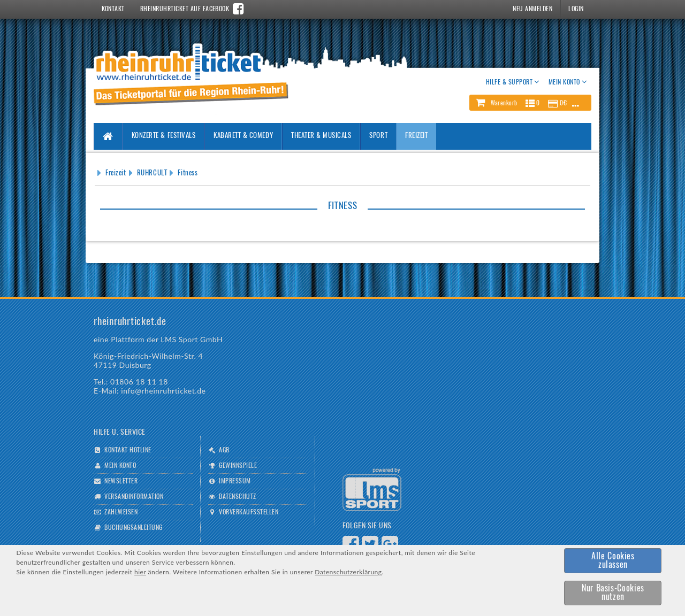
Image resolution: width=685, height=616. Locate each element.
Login (576, 9)
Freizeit (416, 136)
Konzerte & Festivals (163, 136)
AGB (224, 450)
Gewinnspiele (238, 466)
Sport (378, 136)
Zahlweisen (121, 512)
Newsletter (121, 481)
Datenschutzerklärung (348, 572)
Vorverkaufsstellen (249, 512)
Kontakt (113, 9)
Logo (372, 490)
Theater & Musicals (321, 136)
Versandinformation (134, 497)
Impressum (235, 481)
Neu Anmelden (532, 9)
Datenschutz (237, 497)
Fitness (188, 174)
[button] (530, 103)
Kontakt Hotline (128, 450)
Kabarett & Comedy (243, 136)
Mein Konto (120, 466)
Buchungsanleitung (133, 528)
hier (140, 572)
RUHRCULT (152, 174)
